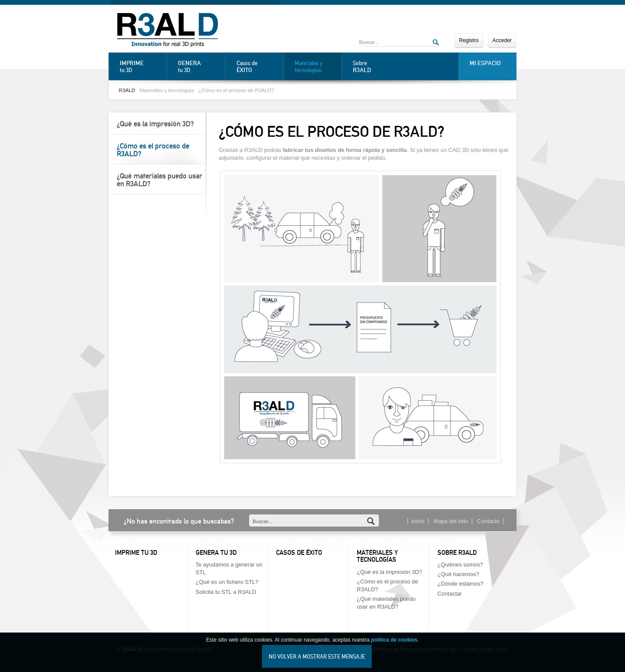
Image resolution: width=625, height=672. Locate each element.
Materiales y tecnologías (309, 67)
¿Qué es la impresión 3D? (155, 124)
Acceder (502, 40)
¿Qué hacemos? (458, 574)
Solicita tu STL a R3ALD (226, 592)
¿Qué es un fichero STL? (227, 582)
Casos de (258, 67)
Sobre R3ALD (457, 553)
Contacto (488, 521)
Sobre (374, 67)
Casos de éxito (299, 553)
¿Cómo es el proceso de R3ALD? (236, 90)
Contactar (450, 594)
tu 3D (141, 66)
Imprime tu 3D (136, 553)
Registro (469, 40)
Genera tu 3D (216, 553)
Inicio (418, 521)
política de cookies (394, 648)
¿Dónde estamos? (461, 584)
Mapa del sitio (451, 521)
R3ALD (127, 90)
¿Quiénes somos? (460, 565)
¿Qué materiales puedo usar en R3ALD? (160, 180)
